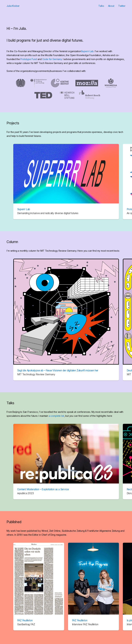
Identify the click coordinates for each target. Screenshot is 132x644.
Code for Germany (52, 59)
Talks (101, 6)
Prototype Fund (29, 59)
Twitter (122, 6)
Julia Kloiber (13, 6)
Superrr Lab (87, 51)
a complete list (56, 416)
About (111, 6)
